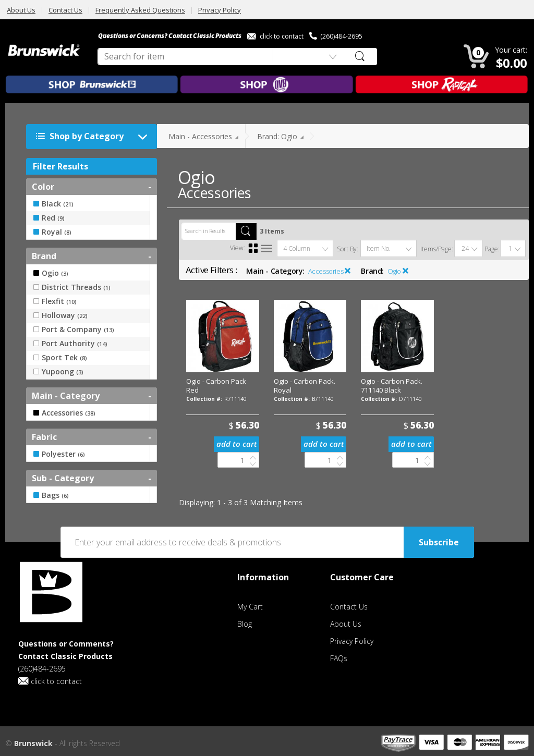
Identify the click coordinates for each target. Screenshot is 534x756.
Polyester (59, 454)
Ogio (394, 271)
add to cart (237, 444)
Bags (51, 495)
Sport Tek (60, 358)
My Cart (250, 607)
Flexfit (55, 301)
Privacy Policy (220, 10)
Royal (52, 232)
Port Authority (70, 344)
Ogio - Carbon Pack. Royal (305, 386)
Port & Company (74, 330)
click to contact (275, 36)
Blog (245, 624)
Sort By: (348, 249)
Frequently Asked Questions (140, 10)
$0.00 (512, 63)
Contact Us (65, 10)
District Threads (72, 287)
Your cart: (511, 50)
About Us (21, 10)
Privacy (352, 641)
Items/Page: (437, 249)
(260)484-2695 (336, 36)
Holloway (60, 315)
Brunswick (33, 743)
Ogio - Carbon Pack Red (216, 386)
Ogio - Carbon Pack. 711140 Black (392, 386)
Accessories (326, 271)
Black (53, 204)
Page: (492, 249)
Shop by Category (94, 137)
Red (49, 218)
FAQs (339, 658)
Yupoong (58, 372)
